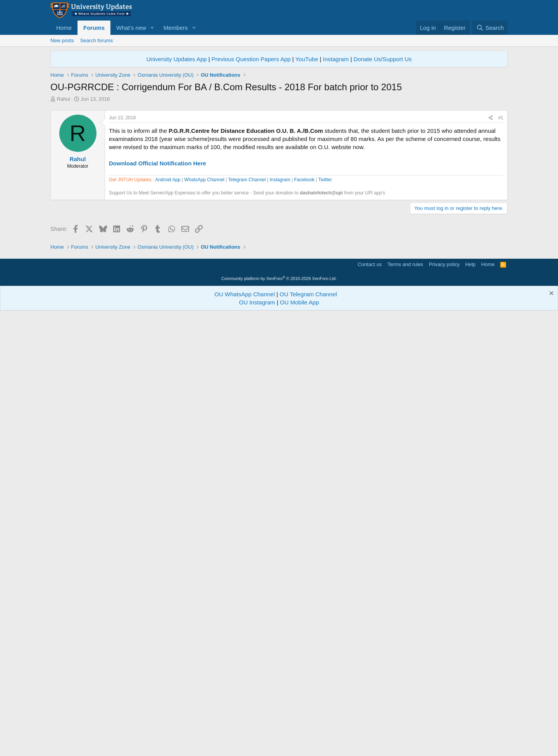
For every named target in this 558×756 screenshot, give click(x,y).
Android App (168, 400)
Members (176, 28)
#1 (501, 226)
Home (64, 28)
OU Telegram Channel (308, 736)
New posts (62, 40)
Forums (94, 28)
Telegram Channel (247, 400)
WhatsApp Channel (204, 400)
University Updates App (177, 59)
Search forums (97, 40)
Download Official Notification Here (158, 272)
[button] (152, 28)
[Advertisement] (279, 161)
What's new (131, 28)
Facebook (304, 400)
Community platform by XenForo (279, 720)
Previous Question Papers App (251, 59)
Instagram (336, 59)
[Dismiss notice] (550, 736)
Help (471, 706)
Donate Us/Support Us (382, 59)
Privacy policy (444, 706)
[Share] (491, 226)
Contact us (370, 706)
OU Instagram (257, 744)
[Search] (490, 28)
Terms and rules (405, 706)
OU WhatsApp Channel (245, 736)
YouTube (307, 59)
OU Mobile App (299, 744)
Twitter (325, 400)
